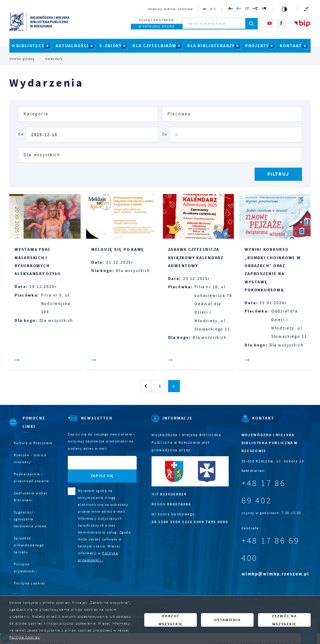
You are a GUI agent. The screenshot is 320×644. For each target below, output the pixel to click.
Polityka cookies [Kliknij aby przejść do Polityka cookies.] (30, 583)
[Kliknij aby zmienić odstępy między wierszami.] (247, 10)
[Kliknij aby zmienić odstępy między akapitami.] (264, 10)
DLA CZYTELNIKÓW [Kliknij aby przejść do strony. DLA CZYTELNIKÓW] (154, 46)
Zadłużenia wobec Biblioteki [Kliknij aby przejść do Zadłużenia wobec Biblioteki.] (31, 497)
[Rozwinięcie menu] (31, 427)
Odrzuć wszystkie (171, 620)
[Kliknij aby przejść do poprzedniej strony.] (146, 386)
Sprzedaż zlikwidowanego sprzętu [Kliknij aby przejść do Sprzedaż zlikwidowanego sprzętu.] (29, 545)
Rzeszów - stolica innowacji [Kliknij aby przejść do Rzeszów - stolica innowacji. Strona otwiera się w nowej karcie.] (30, 458)
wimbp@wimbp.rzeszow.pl (275, 574)
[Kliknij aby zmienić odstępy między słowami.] (256, 10)
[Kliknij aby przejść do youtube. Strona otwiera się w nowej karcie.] (269, 24)
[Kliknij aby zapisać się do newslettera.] (102, 476)
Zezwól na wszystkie (284, 620)
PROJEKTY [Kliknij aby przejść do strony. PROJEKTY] (257, 46)
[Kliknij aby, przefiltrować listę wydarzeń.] (278, 174)
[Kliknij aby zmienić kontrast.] (285, 9)
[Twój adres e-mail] (92, 463)
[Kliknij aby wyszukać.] (252, 24)
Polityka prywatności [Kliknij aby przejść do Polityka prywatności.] (25, 568)
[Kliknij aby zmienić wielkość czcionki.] (231, 10)
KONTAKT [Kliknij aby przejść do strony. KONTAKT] (291, 46)
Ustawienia (227, 620)
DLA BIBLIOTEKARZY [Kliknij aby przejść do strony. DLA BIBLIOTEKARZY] (211, 46)
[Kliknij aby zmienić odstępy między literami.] (239, 10)
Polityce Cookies (25, 637)
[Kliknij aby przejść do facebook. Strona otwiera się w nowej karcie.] (282, 24)
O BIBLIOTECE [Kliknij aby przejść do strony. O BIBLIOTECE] (28, 46)
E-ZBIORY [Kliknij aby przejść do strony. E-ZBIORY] (111, 46)
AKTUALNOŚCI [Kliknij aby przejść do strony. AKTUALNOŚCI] (72, 46)
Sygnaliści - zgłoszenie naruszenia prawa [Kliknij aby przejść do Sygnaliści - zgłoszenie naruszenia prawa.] (30, 519)
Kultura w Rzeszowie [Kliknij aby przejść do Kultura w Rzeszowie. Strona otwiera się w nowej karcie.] (33, 443)
